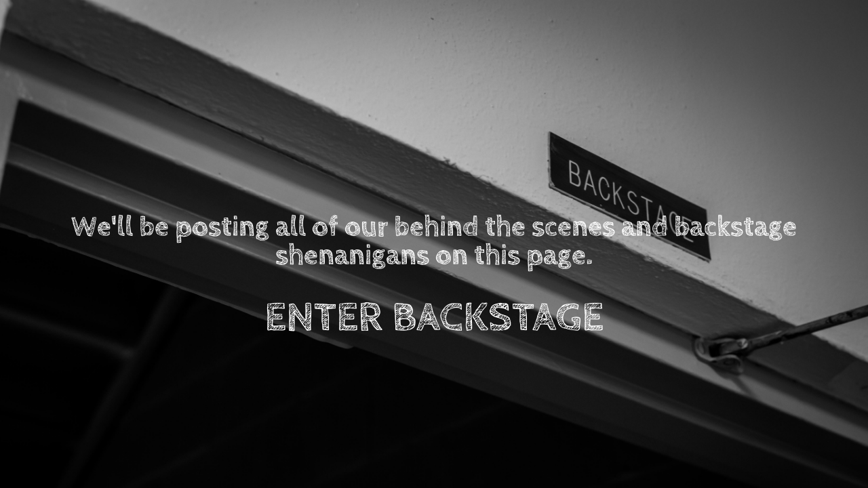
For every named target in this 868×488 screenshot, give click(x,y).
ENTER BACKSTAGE (434, 318)
